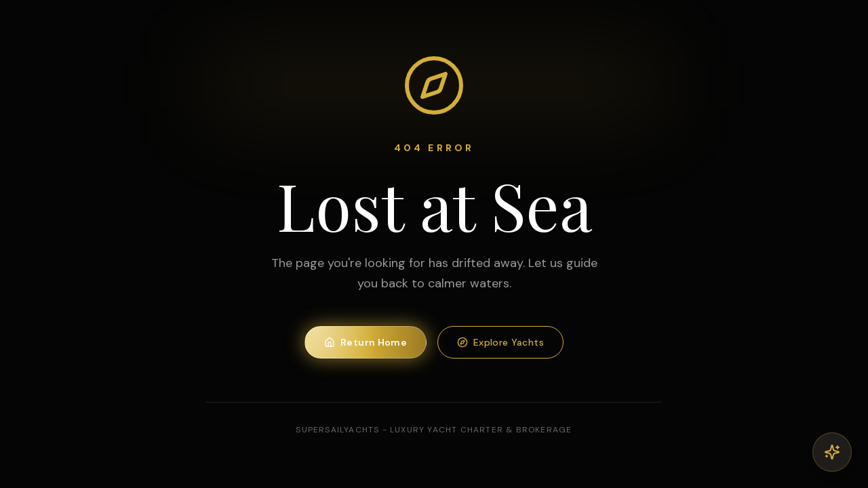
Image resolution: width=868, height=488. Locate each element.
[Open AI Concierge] (832, 452)
